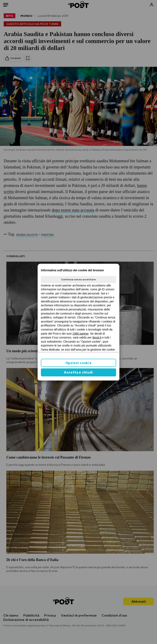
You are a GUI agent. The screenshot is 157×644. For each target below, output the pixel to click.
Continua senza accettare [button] (78, 279)
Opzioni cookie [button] (79, 363)
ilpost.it (97, 337)
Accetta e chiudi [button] (78, 372)
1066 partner (80, 334)
